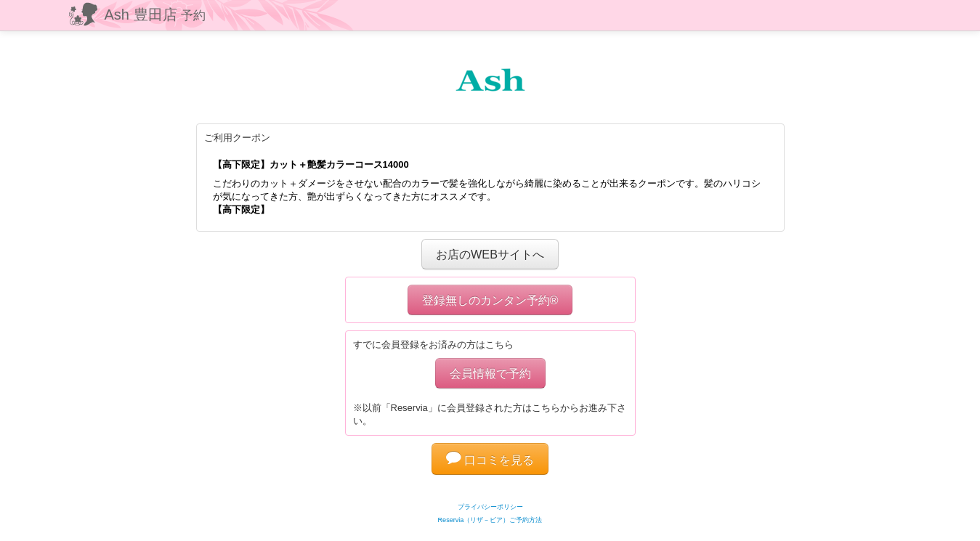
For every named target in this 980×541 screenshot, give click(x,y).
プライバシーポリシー (490, 507)
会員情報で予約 (490, 373)
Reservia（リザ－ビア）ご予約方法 (490, 520)
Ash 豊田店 (155, 15)
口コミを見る (490, 460)
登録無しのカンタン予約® (490, 300)
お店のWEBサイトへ (490, 254)
